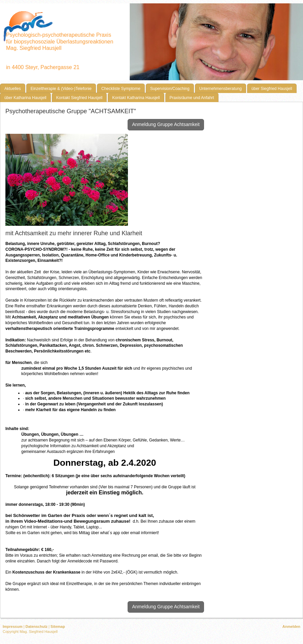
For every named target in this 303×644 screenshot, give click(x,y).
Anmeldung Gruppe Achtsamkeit (166, 124)
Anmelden (291, 626)
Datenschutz (37, 626)
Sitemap (58, 626)
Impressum (13, 626)
